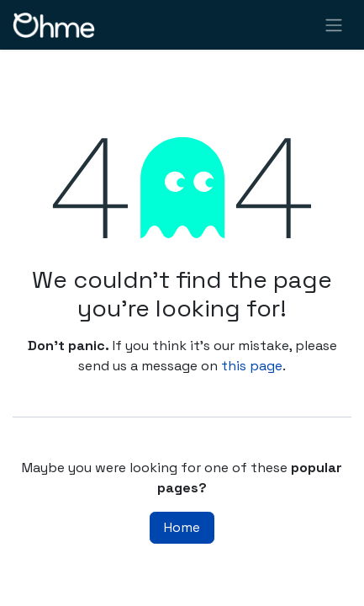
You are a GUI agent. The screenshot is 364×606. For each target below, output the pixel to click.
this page (252, 366)
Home (182, 527)
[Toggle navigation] (334, 25)
